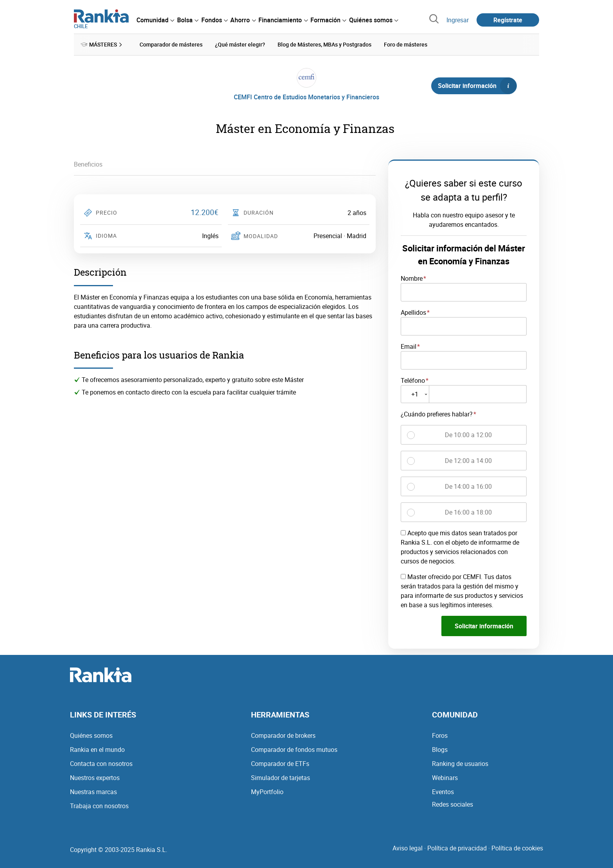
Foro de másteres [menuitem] (406, 44)
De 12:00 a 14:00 (468, 461)
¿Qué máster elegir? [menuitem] (240, 44)
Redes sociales (453, 804)
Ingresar (458, 20)
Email (409, 346)
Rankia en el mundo (97, 749)
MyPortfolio (267, 791)
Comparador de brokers (283, 735)
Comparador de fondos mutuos (294, 749)
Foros (440, 735)
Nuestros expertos (95, 777)
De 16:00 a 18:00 (468, 512)
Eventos (443, 791)
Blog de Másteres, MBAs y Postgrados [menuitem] (324, 44)
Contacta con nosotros (101, 763)
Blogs (440, 749)
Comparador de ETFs (280, 763)
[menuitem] (155, 20)
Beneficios (88, 164)
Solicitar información (477, 86)
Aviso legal (408, 848)
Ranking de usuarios (460, 763)
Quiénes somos (91, 735)
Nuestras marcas (93, 791)
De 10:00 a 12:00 (468, 435)
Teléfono (413, 380)
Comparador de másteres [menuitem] (171, 44)
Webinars (445, 777)
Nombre (412, 278)
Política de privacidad (457, 848)
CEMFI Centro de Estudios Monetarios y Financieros (306, 97)
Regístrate (508, 20)
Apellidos (413, 312)
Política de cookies (517, 848)
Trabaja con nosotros (99, 805)
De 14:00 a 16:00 (468, 486)
